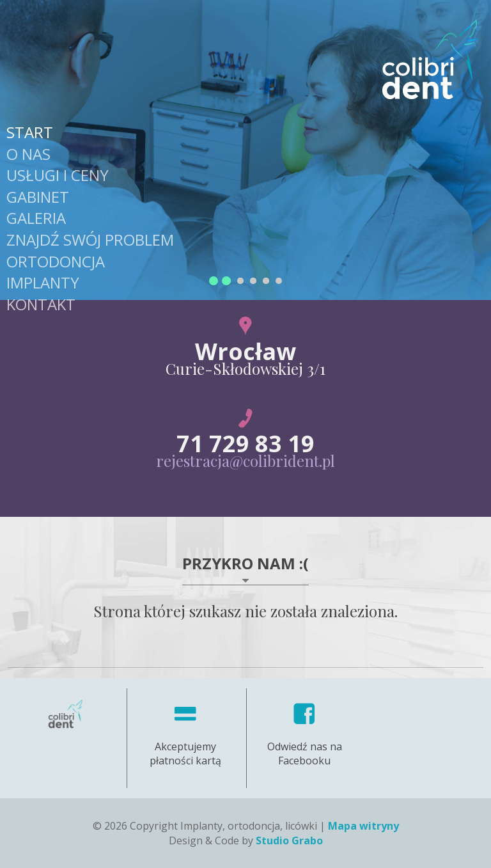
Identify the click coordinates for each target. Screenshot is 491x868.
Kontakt (41, 304)
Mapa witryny (363, 826)
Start (30, 132)
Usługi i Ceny (58, 175)
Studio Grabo (289, 840)
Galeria (36, 218)
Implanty (43, 282)
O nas (28, 154)
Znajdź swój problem (90, 240)
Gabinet (38, 197)
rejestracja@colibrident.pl (245, 461)
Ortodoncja (56, 261)
